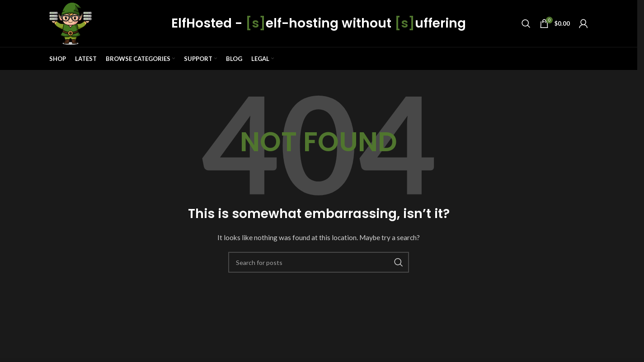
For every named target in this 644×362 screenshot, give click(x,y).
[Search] (526, 23)
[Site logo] (71, 23)
